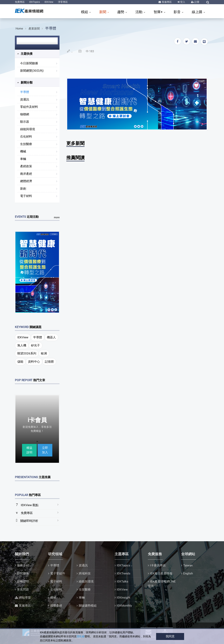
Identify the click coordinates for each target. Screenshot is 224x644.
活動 (139, 12)
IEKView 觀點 (30, 505)
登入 (182, 2)
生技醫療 (26, 144)
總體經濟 (26, 181)
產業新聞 (34, 29)
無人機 (22, 345)
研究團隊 (23, 573)
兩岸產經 (26, 174)
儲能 (20, 362)
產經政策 (26, 166)
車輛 (23, 159)
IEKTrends (124, 573)
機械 (23, 151)
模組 (85, 12)
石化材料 (26, 136)
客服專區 (167, 2)
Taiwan (188, 565)
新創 (23, 189)
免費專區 (20, 2)
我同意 (170, 636)
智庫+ (159, 12)
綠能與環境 (28, 129)
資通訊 (25, 99)
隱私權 (81, 636)
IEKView (49, 2)
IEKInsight (124, 598)
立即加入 (45, 450)
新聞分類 (25, 82)
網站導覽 (25, 598)
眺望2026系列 (27, 353)
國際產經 (56, 606)
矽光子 (35, 345)
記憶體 (49, 362)
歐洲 (44, 353)
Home (19, 29)
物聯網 (25, 114)
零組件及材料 (29, 107)
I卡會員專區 (158, 565)
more (57, 217)
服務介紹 (23, 565)
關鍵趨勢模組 (88, 606)
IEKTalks (122, 581)
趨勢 (121, 12)
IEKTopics (35, 2)
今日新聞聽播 (29, 63)
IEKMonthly (124, 606)
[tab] (37, 54)
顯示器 (25, 122)
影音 (178, 12)
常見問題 (23, 589)
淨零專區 (63, 2)
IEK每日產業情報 (161, 573)
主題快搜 (25, 54)
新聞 (103, 12)
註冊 (197, 2)
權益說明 (29, 450)
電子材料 (26, 196)
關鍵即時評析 (29, 521)
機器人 (51, 337)
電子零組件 (58, 573)
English (188, 573)
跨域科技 (85, 573)
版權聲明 (23, 581)
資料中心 (34, 362)
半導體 (51, 28)
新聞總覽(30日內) (32, 71)
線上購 (197, 12)
